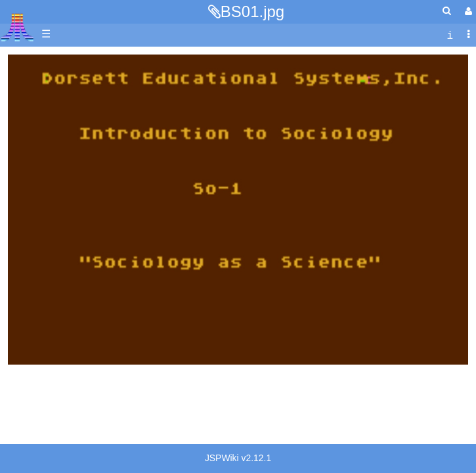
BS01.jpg (252, 11)
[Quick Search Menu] (447, 11)
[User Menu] (467, 11)
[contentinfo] (450, 34)
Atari (17, 27)
